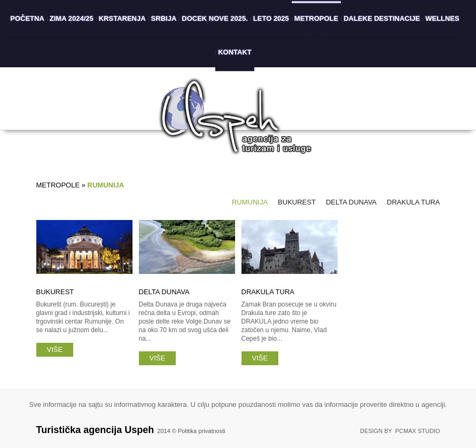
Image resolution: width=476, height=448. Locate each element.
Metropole (316, 18)
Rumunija (250, 202)
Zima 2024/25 (72, 18)
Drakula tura (413, 202)
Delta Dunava (351, 202)
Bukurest (297, 202)
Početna (27, 18)
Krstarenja (122, 18)
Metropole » (62, 185)
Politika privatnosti (202, 431)
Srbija (164, 18)
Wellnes (442, 18)
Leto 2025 (271, 18)
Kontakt (235, 52)
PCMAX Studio (418, 431)
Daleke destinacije (382, 18)
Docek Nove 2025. (215, 18)
